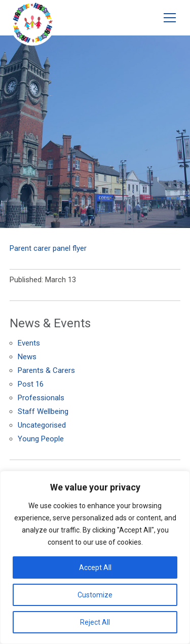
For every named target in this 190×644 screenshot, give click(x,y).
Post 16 (31, 384)
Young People (41, 439)
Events (29, 343)
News (27, 357)
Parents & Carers (46, 370)
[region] (95, 557)
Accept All (95, 567)
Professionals (41, 398)
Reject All (95, 622)
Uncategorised (42, 425)
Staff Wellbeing (43, 411)
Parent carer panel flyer (48, 248)
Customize (95, 595)
